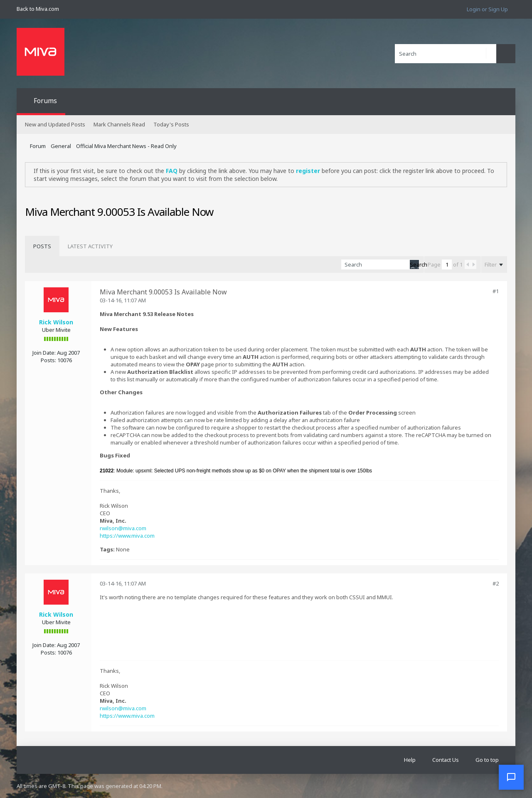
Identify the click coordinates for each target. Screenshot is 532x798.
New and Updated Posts (55, 124)
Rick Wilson (56, 322)
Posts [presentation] (42, 246)
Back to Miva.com (38, 9)
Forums (45, 101)
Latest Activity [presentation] (90, 246)
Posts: (48, 360)
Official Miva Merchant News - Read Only (126, 146)
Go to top (487, 760)
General (61, 146)
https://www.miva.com (127, 536)
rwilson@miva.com (123, 528)
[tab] (42, 246)
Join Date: (44, 353)
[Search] (446, 54)
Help (410, 760)
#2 (496, 583)
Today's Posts (171, 124)
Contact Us (446, 760)
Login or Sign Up (487, 9)
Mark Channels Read (119, 124)
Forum (38, 146)
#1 (496, 291)
